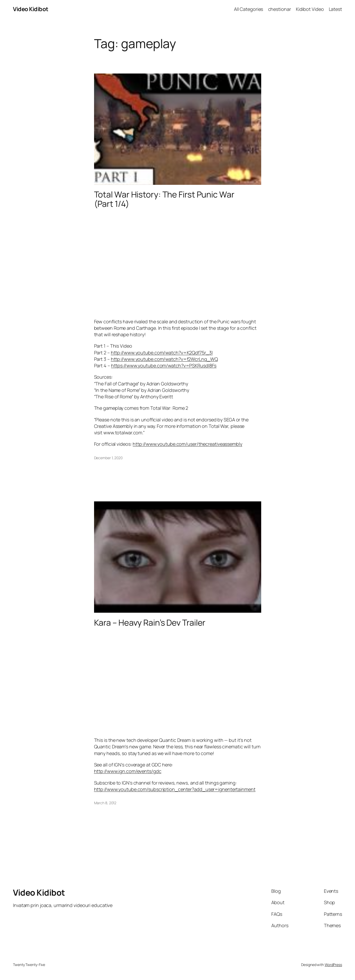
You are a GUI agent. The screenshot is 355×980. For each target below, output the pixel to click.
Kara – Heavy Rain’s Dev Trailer (150, 623)
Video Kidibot (31, 9)
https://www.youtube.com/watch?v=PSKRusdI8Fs (164, 365)
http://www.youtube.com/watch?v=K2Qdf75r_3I (162, 353)
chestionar (280, 9)
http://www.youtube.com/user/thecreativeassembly (187, 444)
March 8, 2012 (105, 803)
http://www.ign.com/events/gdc (128, 771)
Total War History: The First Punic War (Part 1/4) (164, 199)
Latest (335, 9)
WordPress (333, 965)
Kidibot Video (310, 9)
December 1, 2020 (108, 458)
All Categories (249, 9)
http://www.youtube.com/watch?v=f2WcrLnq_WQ (164, 359)
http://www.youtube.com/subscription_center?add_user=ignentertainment (175, 789)
